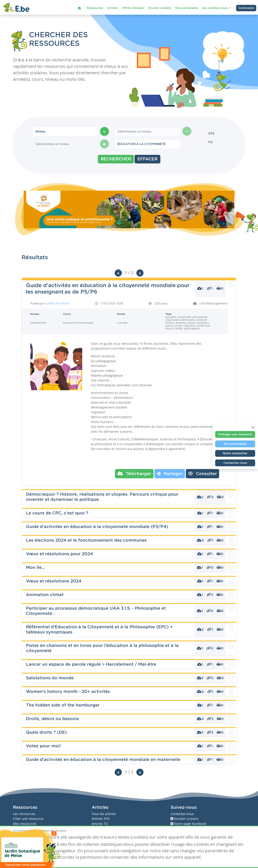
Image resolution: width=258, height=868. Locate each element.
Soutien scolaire (160, 7)
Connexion (246, 7)
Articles (112, 7)
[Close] (253, 427)
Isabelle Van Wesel (57, 303)
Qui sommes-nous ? (216, 7)
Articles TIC (100, 824)
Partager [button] (170, 473)
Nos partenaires (187, 7)
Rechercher (116, 159)
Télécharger (134, 473)
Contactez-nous (235, 463)
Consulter (202, 473)
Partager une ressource (235, 434)
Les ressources (24, 814)
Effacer (147, 159)
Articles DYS (101, 819)
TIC (210, 142)
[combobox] (65, 132)
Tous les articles (104, 814)
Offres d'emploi (133, 7)
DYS (212, 134)
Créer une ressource (28, 819)
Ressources (95, 7)
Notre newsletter (235, 453)
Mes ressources (25, 824)
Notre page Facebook (188, 824)
